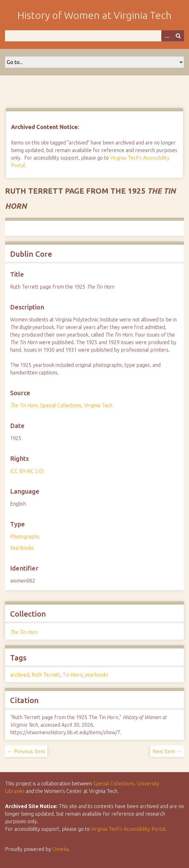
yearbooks (96, 675)
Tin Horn (72, 675)
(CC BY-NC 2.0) (27, 471)
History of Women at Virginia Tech (94, 15)
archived (20, 675)
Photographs (25, 537)
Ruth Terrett (46, 675)
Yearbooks (22, 548)
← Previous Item (26, 751)
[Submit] (178, 36)
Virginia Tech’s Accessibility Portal (128, 829)
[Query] (94, 36)
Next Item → (167, 751)
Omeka (60, 849)
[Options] (167, 36)
